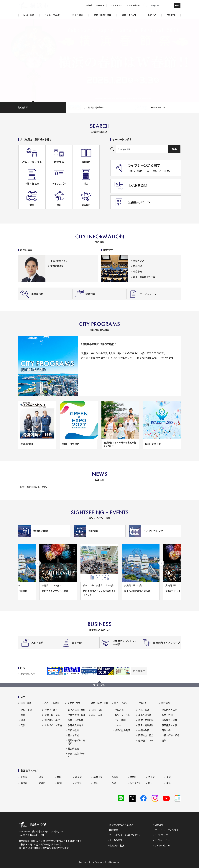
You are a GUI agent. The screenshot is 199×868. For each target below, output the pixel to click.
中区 (96, 783)
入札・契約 (144, 710)
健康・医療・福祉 (100, 703)
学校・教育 (73, 730)
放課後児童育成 (75, 725)
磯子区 (78, 777)
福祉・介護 (97, 715)
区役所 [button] (89, 5)
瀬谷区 (24, 783)
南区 (169, 783)
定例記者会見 (57, 266)
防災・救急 (26, 703)
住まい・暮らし (52, 710)
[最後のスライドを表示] (38, 563)
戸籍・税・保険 (52, 715)
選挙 (164, 741)
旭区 (41, 777)
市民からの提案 (117, 846)
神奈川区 (98, 777)
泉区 (59, 777)
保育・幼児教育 (75, 720)
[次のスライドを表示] (161, 563)
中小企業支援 (145, 715)
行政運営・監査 (169, 720)
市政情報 (166, 703)
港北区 (152, 777)
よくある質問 (116, 840)
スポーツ (119, 725)
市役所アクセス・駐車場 (121, 825)
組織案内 (114, 830)
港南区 (133, 777)
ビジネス (142, 703)
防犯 (23, 725)
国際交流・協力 (146, 735)
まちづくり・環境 (53, 725)
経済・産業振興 (146, 720)
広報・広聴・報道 (170, 735)
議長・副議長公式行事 (144, 277)
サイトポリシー (162, 840)
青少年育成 (73, 735)
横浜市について (169, 710)
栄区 (169, 777)
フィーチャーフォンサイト (168, 830)
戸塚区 (78, 783)
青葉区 (24, 777)
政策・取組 (167, 715)
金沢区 (115, 777)
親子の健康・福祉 (77, 710)
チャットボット (133, 5)
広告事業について (28, 674)
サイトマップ (161, 835)
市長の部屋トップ (59, 261)
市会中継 (138, 272)
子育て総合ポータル (77, 755)
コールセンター (115, 5)
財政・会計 (167, 730)
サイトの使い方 (162, 846)
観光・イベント (122, 703)
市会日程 (138, 266)
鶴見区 (60, 783)
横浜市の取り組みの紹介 (100, 344)
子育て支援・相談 (77, 715)
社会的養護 (73, 749)
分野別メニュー (146, 741)
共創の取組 (144, 730)
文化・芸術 (120, 720)
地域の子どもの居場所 (77, 742)
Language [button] (100, 5)
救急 (23, 720)
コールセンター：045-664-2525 (124, 835)
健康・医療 (97, 710)
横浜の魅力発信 (122, 730)
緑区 (150, 783)
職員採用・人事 (169, 725)
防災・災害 (27, 710)
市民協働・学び (52, 720)
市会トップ (139, 261)
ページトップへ (100, 685)
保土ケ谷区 (135, 783)
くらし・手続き (52, 703)
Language (159, 825)
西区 (114, 783)
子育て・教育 (74, 703)
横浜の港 (119, 710)
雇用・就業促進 (146, 725)
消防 (23, 715)
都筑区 (42, 783)
